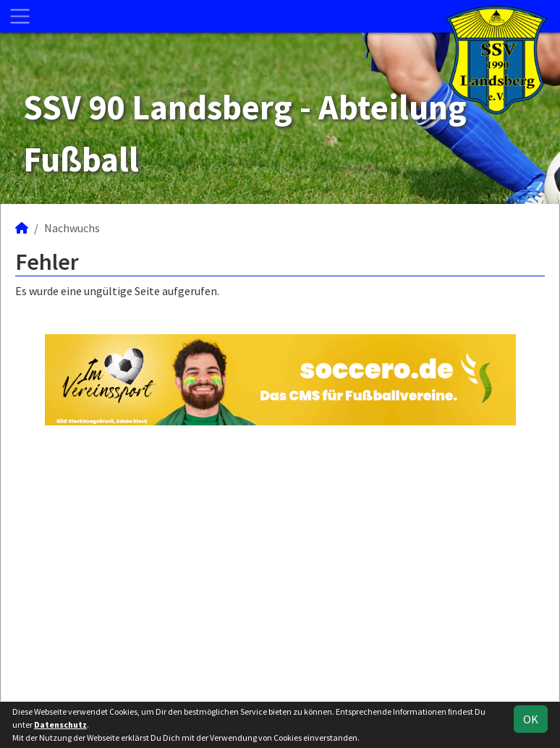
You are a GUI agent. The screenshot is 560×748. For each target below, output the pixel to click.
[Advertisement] (280, 561)
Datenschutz (60, 724)
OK (531, 719)
